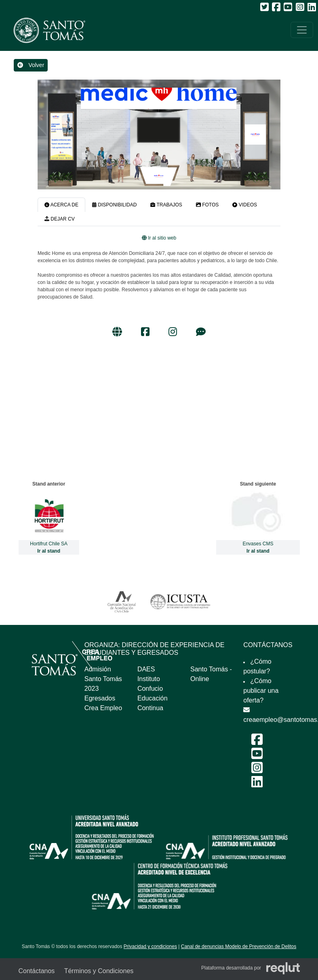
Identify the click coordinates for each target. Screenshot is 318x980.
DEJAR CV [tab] (60, 219)
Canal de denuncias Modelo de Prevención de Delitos (239, 946)
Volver (31, 65)
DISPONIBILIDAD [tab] (114, 205)
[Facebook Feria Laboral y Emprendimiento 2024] (257, 742)
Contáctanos (37, 971)
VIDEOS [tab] (245, 205)
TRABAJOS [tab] (166, 205)
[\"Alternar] (302, 30)
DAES (146, 669)
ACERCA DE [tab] (61, 205)
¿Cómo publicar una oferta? (261, 691)
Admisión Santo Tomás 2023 (103, 679)
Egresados (100, 698)
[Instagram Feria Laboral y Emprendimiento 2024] (257, 770)
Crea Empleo (103, 708)
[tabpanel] (159, 287)
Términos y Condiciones (99, 971)
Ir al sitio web (159, 238)
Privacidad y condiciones (150, 946)
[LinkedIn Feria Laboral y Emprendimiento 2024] (257, 784)
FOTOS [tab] (207, 205)
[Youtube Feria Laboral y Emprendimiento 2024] (257, 756)
